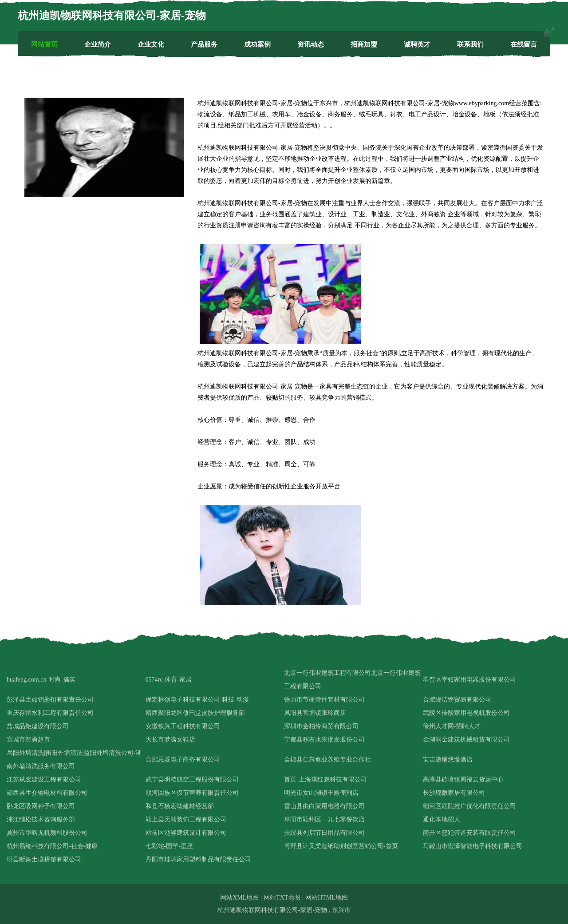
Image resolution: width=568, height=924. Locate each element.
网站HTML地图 (327, 898)
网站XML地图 (239, 898)
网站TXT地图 (282, 898)
